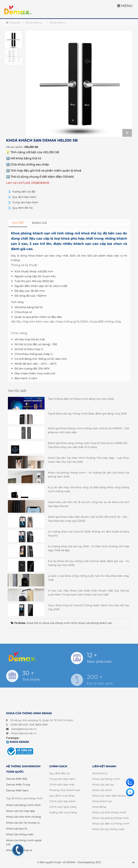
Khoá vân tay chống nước (108, 829)
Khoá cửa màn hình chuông (24, 817)
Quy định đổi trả (20, 208)
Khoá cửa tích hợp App (20, 811)
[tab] (18, 223)
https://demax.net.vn (24, 733)
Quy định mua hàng (62, 796)
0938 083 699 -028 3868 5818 (29, 725)
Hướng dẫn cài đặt (22, 192)
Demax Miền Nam (17, 790)
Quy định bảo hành (22, 197)
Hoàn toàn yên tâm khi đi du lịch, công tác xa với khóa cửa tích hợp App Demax (89, 504)
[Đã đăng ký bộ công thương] (20, 751)
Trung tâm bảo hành (23, 202)
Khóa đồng (99, 807)
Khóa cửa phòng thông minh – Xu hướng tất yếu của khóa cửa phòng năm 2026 (89, 475)
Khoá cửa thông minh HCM (23, 805)
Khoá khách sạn (102, 801)
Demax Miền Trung (18, 785)
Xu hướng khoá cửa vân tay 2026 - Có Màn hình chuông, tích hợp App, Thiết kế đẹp (89, 548)
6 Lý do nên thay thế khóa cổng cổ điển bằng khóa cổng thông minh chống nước (89, 489)
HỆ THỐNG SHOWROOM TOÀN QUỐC (23, 769)
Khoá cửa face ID (17, 829)
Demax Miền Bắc (17, 779)
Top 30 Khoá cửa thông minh (24, 798)
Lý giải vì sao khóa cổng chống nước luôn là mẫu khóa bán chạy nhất (89, 578)
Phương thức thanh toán (65, 790)
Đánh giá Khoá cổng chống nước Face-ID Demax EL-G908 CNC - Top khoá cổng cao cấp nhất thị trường (89, 445)
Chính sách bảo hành (62, 801)
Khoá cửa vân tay (103, 785)
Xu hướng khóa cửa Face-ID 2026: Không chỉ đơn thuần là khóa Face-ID (89, 534)
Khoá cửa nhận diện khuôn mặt (112, 796)
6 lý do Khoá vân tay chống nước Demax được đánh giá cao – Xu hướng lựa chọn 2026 (89, 563)
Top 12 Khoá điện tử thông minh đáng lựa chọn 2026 (81, 399)
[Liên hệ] (130, 782)
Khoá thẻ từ (100, 773)
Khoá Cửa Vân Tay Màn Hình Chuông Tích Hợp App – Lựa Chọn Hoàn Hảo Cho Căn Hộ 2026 (89, 460)
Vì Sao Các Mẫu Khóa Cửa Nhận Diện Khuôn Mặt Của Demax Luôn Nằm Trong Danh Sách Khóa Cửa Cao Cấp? (89, 593)
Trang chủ (13, 22)
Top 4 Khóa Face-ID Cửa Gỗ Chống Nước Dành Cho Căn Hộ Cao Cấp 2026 (89, 607)
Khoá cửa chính (102, 790)
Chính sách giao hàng (63, 807)
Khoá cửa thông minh (106, 779)
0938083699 (40, 183)
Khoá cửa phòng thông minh (111, 818)
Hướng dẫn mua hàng (63, 812)
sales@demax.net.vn (24, 729)
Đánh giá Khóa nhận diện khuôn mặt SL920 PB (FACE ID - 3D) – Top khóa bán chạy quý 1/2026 (89, 519)
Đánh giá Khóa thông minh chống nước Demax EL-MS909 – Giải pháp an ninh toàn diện (89, 430)
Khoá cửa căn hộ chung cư (23, 823)
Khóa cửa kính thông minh (109, 812)
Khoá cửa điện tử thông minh (111, 824)
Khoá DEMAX (18, 742)
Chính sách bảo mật (62, 785)
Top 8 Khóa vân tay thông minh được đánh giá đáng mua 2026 (87, 414)
